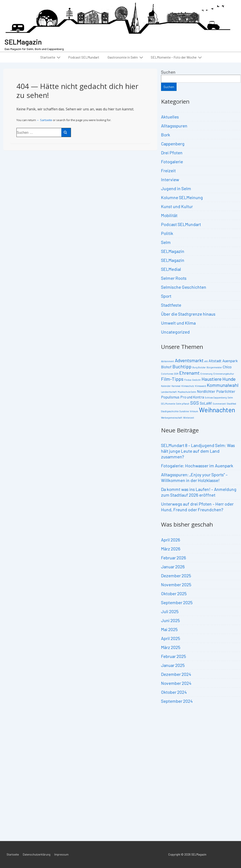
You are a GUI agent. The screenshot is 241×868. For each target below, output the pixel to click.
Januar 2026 (173, 567)
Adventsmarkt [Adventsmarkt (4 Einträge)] (189, 360)
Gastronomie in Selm (126, 57)
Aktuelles (170, 117)
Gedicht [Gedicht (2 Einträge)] (196, 380)
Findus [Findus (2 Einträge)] (188, 380)
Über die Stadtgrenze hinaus (188, 314)
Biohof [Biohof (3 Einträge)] (166, 367)
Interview (170, 179)
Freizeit (168, 170)
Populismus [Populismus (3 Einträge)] (170, 397)
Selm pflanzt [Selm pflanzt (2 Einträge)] (183, 404)
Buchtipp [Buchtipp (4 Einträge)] (182, 366)
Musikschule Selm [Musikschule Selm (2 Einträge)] (187, 392)
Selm (166, 242)
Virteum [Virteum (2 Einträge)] (194, 411)
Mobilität (169, 215)
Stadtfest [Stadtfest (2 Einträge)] (231, 404)
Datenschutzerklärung (37, 854)
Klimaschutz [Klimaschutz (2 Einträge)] (188, 386)
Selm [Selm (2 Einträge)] (230, 397)
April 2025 (171, 638)
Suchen (168, 72)
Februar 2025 (174, 656)
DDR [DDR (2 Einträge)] (176, 374)
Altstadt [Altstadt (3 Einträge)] (215, 361)
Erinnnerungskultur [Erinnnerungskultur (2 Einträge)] (224, 374)
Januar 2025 (173, 665)
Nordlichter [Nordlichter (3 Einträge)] (206, 391)
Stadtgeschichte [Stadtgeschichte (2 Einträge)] (170, 411)
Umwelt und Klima (178, 323)
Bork (166, 135)
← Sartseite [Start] (44, 120)
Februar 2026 (174, 558)
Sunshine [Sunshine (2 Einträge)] (184, 411)
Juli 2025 (170, 611)
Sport (166, 296)
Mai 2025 (169, 629)
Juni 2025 (170, 620)
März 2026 (171, 549)
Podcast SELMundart (84, 57)
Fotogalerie (172, 162)
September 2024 (177, 701)
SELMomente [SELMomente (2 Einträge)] (168, 404)
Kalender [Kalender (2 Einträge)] (166, 386)
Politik (167, 233)
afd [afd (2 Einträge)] (206, 361)
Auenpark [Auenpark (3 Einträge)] (230, 361)
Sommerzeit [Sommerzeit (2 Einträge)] (219, 404)
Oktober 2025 (174, 593)
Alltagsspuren (174, 126)
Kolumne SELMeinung (182, 197)
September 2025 (177, 602)
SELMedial (171, 269)
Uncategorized (175, 332)
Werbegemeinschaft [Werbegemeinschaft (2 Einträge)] (172, 418)
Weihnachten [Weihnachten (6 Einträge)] (217, 410)
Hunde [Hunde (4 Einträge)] (229, 379)
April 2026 (171, 540)
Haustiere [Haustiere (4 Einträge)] (212, 379)
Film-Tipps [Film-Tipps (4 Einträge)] (172, 379)
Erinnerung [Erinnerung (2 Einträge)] (206, 374)
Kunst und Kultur (177, 206)
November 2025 (176, 584)
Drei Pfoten (172, 153)
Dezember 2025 (176, 576)
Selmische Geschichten (184, 287)
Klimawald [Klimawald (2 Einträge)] (200, 386)
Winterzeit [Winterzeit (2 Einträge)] (189, 418)
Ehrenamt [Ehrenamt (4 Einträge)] (189, 373)
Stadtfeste (171, 305)
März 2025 (171, 647)
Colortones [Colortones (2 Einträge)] (167, 374)
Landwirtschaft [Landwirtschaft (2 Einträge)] (169, 392)
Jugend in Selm (176, 188)
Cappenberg (173, 144)
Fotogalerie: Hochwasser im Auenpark (197, 466)
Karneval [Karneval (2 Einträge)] (176, 386)
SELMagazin (23, 42)
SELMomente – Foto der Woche (177, 57)
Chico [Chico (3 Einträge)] (227, 367)
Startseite (51, 57)
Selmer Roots (174, 278)
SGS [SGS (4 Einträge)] (195, 403)
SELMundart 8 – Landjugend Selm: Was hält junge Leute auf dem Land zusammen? (198, 451)
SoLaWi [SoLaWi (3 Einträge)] (206, 403)
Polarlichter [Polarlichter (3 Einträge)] (226, 391)
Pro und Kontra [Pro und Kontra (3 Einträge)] (192, 397)
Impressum (61, 854)
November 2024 (176, 683)
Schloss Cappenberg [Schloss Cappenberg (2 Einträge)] (216, 397)
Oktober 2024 (174, 692)
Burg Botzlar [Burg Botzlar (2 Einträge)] (199, 367)
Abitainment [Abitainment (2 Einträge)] (167, 361)
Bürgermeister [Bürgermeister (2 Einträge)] (214, 367)
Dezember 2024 (176, 674)
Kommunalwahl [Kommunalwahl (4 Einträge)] (223, 385)
